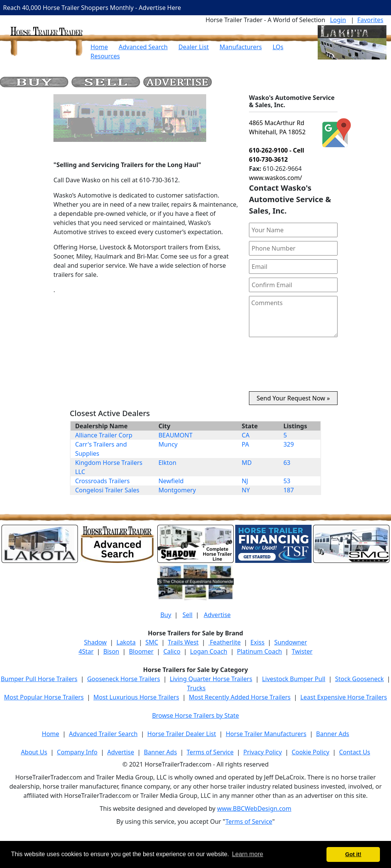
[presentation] (293, 367)
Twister (302, 651)
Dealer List (194, 47)
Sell (187, 615)
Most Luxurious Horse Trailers (136, 697)
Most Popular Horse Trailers (44, 697)
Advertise (217, 615)
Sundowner (291, 642)
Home (99, 47)
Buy (166, 615)
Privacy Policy (263, 752)
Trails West (183, 642)
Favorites (370, 20)
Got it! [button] (353, 854)
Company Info (77, 752)
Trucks (196, 688)
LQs (278, 47)
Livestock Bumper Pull (294, 679)
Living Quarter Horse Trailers (211, 679)
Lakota (126, 642)
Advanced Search (143, 47)
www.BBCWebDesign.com (254, 809)
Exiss (258, 642)
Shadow (95, 642)
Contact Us (355, 752)
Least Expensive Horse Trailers (343, 697)
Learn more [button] (247, 854)
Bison (111, 651)
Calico (172, 651)
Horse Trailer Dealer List (182, 734)
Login (338, 20)
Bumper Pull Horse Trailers (39, 679)
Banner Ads (333, 734)
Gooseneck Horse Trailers (124, 679)
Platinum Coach (260, 651)
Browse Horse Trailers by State (195, 715)
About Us (34, 752)
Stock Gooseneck (359, 679)
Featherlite (225, 642)
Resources (105, 56)
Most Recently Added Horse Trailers (240, 697)
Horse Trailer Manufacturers (266, 734)
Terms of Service (210, 752)
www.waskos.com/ (275, 178)
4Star (86, 651)
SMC (152, 642)
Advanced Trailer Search (103, 734)
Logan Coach (209, 651)
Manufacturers (241, 47)
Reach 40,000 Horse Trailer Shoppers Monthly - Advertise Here (92, 8)
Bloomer (141, 651)
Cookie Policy (311, 752)
